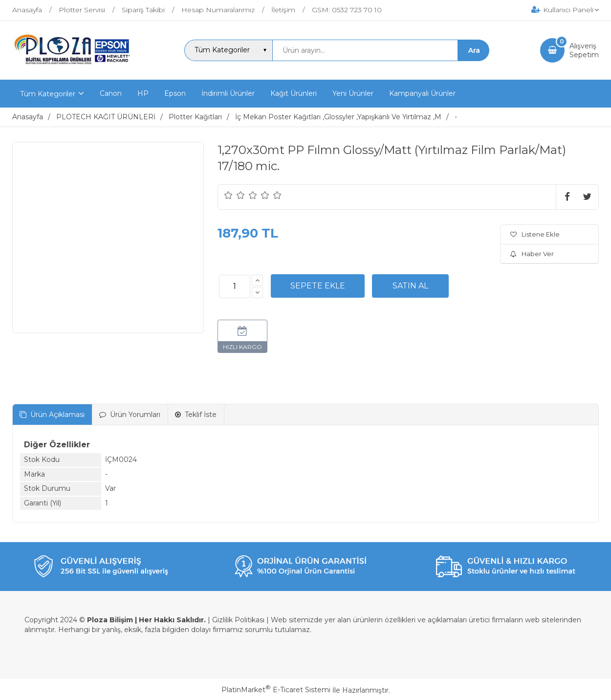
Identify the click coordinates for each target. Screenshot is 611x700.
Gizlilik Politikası (238, 620)
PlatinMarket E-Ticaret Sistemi (276, 690)
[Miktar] (235, 286)
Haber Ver (532, 254)
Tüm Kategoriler (48, 94)
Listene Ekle (535, 234)
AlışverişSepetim (584, 50)
